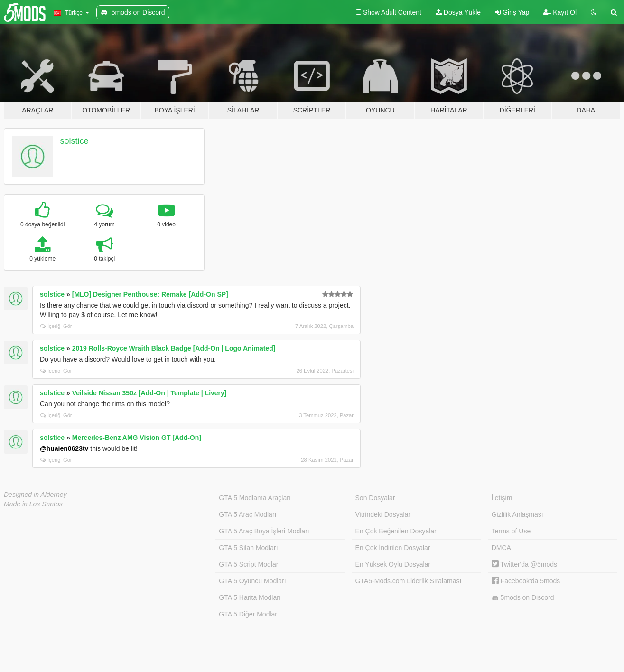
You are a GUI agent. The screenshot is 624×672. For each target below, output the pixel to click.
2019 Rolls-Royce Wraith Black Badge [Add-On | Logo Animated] (174, 348)
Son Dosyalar (375, 498)
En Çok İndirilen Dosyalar (393, 548)
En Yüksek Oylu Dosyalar (393, 564)
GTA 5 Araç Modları (247, 514)
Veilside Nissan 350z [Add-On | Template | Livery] (149, 393)
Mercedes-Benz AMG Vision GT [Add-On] (137, 438)
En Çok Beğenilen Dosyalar (396, 531)
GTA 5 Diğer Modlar (248, 614)
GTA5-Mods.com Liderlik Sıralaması (409, 581)
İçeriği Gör (56, 326)
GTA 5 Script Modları (249, 564)
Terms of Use (511, 531)
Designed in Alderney (35, 495)
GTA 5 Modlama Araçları (255, 498)
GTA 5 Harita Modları (250, 597)
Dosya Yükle (458, 12)
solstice (75, 141)
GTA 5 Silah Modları (248, 548)
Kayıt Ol (560, 12)
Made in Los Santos (33, 504)
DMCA (501, 548)
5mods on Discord (523, 598)
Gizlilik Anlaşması (517, 514)
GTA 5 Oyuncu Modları (252, 581)
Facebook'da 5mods (526, 581)
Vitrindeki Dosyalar (383, 514)
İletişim (502, 498)
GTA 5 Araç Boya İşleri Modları (264, 531)
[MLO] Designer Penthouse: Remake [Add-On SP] (150, 294)
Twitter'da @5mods (524, 564)
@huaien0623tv (64, 448)
